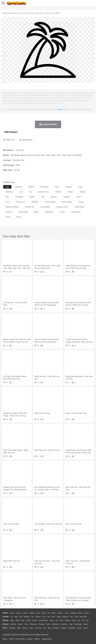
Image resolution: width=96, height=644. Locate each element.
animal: (6, 617)
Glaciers (60, 613)
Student (13, 624)
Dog (48, 617)
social (81, 202)
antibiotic (35, 202)
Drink (31, 628)
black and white (12, 207)
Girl (83, 620)
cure (8, 202)
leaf (21, 192)
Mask (12, 620)
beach (32, 197)
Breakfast (12, 628)
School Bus (64, 624)
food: (5, 628)
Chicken (38, 617)
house (19, 217)
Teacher (20, 624)
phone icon (20, 202)
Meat (49, 628)
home (74, 620)
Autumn (19, 613)
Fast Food (38, 628)
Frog (76, 617)
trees (57, 187)
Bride (23, 620)
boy (88, 620)
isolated (18, 187)
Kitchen (79, 628)
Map (71, 624)
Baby (18, 620)
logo (80, 187)
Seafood (64, 628)
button (36, 212)
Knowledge (78, 624)
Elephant (65, 617)
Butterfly (27, 617)
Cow (44, 617)
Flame (54, 613)
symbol (31, 187)
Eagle (59, 617)
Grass (67, 613)
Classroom (33, 624)
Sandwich (56, 628)
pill (30, 192)
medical (69, 187)
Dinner (86, 628)
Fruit (44, 628)
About (5, 639)
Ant (12, 617)
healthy (58, 192)
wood (78, 197)
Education (55, 624)
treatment (19, 197)
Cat (32, 617)
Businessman (43, 620)
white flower (67, 202)
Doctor (52, 620)
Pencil (48, 624)
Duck (53, 617)
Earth (44, 613)
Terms (11, 639)
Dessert (25, 628)
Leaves (25, 613)
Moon (80, 613)
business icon (43, 192)
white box (49, 212)
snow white (45, 207)
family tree (30, 207)
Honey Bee (83, 617)
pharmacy (44, 187)
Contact (30, 639)
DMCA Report (11, 132)
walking (67, 620)
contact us (61, 109)
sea (7, 187)
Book (26, 624)
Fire (49, 613)
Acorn (12, 613)
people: (6, 620)
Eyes (61, 620)
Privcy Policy (20, 639)
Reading (42, 624)
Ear (57, 620)
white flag (23, 212)
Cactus (32, 613)
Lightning (74, 613)
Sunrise (86, 613)
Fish (71, 617)
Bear (16, 617)
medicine (9, 192)
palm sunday (50, 202)
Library (86, 624)
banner (54, 197)
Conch (38, 613)
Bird (21, 617)
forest (62, 212)
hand (8, 217)
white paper (80, 207)
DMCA (37, 639)
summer (9, 212)
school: (6, 624)
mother (35, 620)
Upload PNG (47, 639)
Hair (79, 620)
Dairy (19, 628)
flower (70, 192)
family (28, 620)
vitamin (82, 192)
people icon (76, 212)
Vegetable (72, 628)
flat (7, 197)
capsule (66, 197)
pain (43, 197)
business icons (62, 207)
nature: (6, 613)
